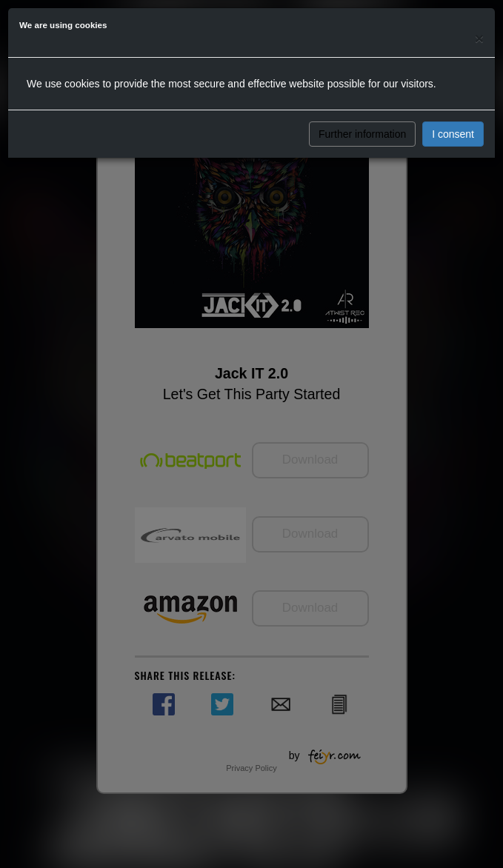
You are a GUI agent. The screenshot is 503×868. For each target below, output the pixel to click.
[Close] (479, 38)
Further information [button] (362, 134)
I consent (453, 134)
